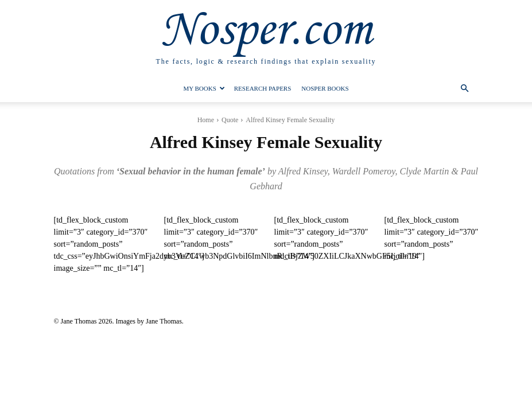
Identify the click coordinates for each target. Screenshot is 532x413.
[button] (465, 89)
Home (206, 120)
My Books (204, 88)
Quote (230, 120)
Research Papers (263, 88)
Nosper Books (325, 88)
